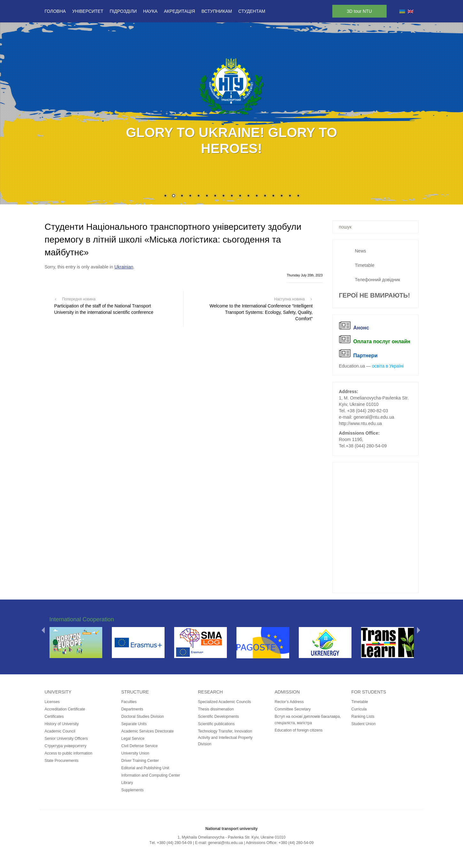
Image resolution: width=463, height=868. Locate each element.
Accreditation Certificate (65, 709)
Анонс (361, 328)
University (58, 692)
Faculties (129, 702)
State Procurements (62, 761)
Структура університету (66, 746)
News (361, 251)
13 (265, 196)
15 (282, 196)
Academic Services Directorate (148, 731)
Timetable (365, 265)
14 (273, 196)
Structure (135, 692)
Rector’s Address (289, 702)
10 (240, 196)
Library (127, 783)
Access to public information (69, 753)
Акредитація (180, 11)
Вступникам (216, 11)
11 (248, 196)
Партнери (366, 356)
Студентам (252, 11)
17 (298, 196)
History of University (62, 724)
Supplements (133, 790)
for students (369, 692)
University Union (135, 753)
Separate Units (134, 724)
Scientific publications (216, 724)
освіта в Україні (388, 366)
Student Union (364, 724)
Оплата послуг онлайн (382, 341)
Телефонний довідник (378, 280)
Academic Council (60, 731)
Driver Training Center (140, 761)
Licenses (52, 702)
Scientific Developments (219, 717)
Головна (55, 11)
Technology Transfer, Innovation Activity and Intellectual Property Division (225, 738)
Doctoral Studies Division (143, 717)
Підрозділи (123, 11)
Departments (132, 709)
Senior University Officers (66, 739)
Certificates (54, 717)
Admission (287, 692)
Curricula (359, 709)
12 (257, 196)
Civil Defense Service (140, 746)
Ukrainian (124, 267)
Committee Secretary (293, 709)
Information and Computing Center (151, 775)
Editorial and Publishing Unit (145, 768)
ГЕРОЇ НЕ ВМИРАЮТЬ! (375, 295)
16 (290, 196)
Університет (88, 11)
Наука (150, 11)
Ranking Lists (363, 717)
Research (211, 692)
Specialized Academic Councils (225, 702)
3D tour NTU (359, 11)
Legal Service (133, 739)
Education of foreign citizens (299, 730)
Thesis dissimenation (216, 709)
